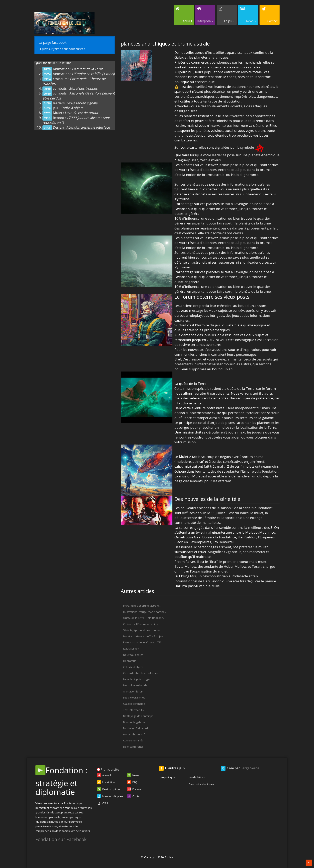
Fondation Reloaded (135, 728)
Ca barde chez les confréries (141, 673)
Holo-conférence (133, 747)
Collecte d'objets (133, 667)
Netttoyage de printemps (138, 716)
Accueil (104, 775)
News (133, 775)
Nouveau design (133, 655)
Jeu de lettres (197, 777)
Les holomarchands (135, 685)
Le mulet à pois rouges (137, 679)
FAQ (132, 782)
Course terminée (133, 740)
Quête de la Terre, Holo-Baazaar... (144, 618)
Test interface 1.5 (134, 710)
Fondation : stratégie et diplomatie (61, 781)
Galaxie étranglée (134, 704)
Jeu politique (168, 777)
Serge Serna (250, 768)
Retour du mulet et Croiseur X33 (142, 642)
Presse (134, 789)
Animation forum (133, 691)
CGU (102, 803)
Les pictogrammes (134, 697)
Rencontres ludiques (201, 784)
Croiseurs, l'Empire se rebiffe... (142, 624)
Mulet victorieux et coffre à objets (143, 636)
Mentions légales (110, 796)
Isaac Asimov (131, 649)
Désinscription (108, 789)
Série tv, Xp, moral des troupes (142, 630)
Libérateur (129, 661)
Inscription (106, 782)
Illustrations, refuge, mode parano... (145, 612)
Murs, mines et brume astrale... (142, 606)
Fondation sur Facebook (61, 839)
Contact (134, 796)
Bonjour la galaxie (134, 722)
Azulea (169, 857)
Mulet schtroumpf (134, 734)
